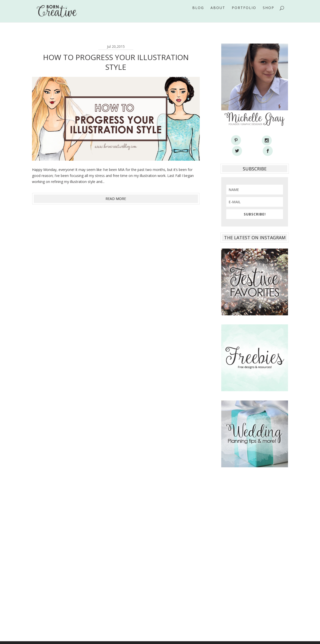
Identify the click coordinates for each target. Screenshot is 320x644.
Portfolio (244, 15)
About (218, 15)
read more (116, 199)
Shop (268, 15)
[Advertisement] (255, 541)
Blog (198, 15)
